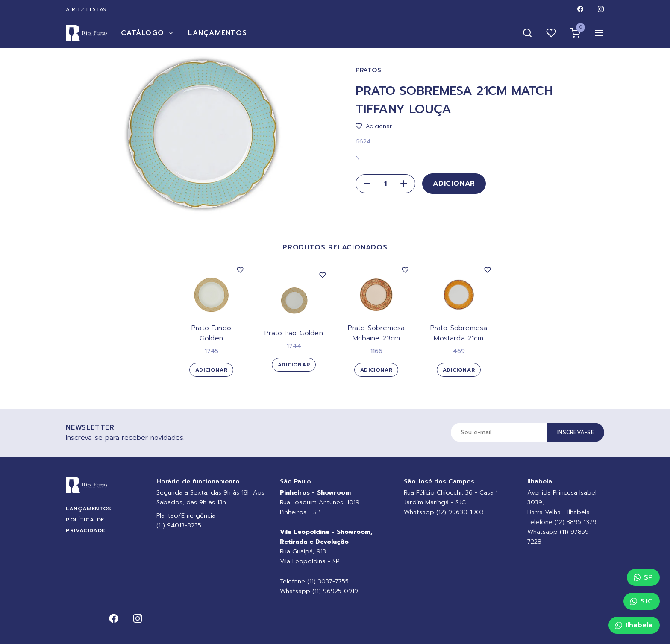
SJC (642, 601)
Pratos (368, 70)
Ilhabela (634, 625)
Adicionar (454, 184)
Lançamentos (217, 33)
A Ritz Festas (86, 9)
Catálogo (148, 33)
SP (643, 577)
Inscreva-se (576, 432)
